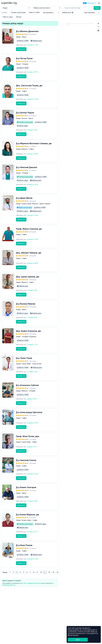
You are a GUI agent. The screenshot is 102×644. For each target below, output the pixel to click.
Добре (78, 640)
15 (49, 558)
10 (41, 558)
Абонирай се (89, 3)
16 (53, 558)
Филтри (19, 18)
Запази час (21, 53)
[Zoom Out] (98, 27)
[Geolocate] (98, 31)
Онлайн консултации (18, 13)
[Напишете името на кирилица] (77, 9)
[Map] (81, 215)
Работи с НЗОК (34, 13)
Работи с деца (8, 18)
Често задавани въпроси (32, 569)
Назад (5, 558)
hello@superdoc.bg (9, 571)
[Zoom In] (98, 24)
